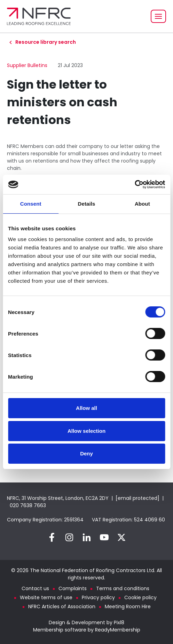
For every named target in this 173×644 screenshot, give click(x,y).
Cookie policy (140, 597)
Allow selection (86, 431)
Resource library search (46, 42)
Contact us (35, 588)
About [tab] (142, 204)
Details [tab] (87, 204)
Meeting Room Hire (128, 606)
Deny (86, 453)
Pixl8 (119, 622)
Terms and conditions (123, 588)
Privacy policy (98, 597)
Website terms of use (46, 597)
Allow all (86, 408)
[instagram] (69, 537)
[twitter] (121, 537)
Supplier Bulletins (27, 65)
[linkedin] (87, 537)
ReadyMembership (118, 630)
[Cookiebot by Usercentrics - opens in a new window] (135, 184)
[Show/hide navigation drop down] (158, 16)
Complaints (73, 588)
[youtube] (104, 537)
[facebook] (52, 537)
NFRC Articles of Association (62, 606)
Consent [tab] (31, 204)
